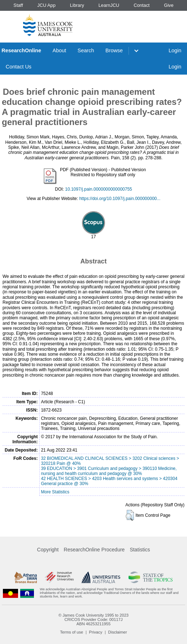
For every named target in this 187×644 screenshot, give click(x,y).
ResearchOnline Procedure (94, 550)
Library (77, 5)
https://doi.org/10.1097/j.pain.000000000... (120, 199)
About (60, 50)
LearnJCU (109, 5)
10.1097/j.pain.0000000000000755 (99, 189)
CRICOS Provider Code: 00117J (93, 619)
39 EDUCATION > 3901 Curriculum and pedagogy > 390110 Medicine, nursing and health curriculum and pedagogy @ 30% (109, 471)
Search (86, 50)
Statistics (140, 550)
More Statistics (55, 492)
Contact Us (19, 67)
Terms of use (71, 632)
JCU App (46, 5)
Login (175, 50)
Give (169, 5)
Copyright (48, 550)
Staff (18, 5)
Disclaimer (118, 632)
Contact (142, 5)
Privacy (96, 632)
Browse (114, 50)
